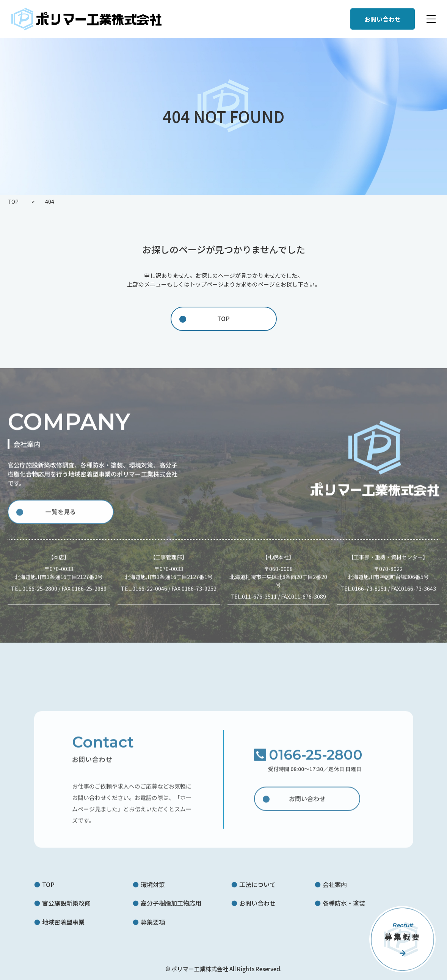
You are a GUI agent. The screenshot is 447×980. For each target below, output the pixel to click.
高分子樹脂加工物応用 (171, 903)
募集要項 (153, 922)
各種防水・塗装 (344, 903)
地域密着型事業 (63, 922)
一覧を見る (61, 516)
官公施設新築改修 (66, 903)
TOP (223, 319)
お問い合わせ (307, 803)
